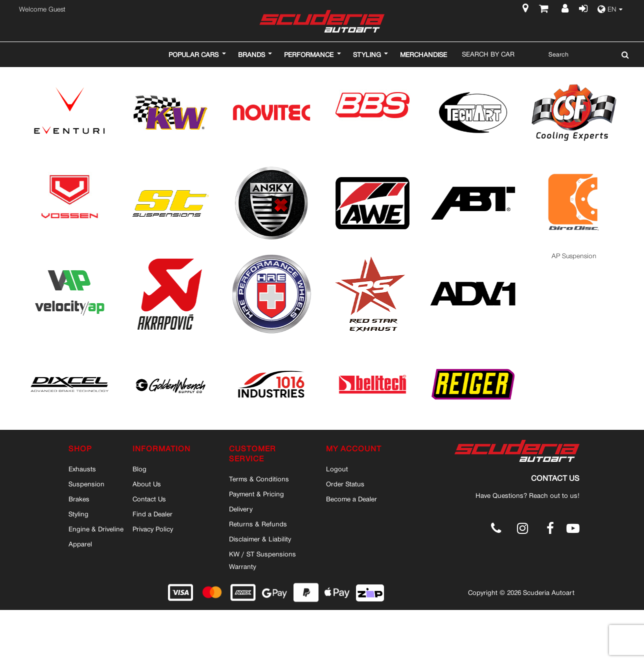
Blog (139, 469)
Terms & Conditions (259, 479)
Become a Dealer (351, 499)
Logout (337, 469)
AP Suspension (574, 256)
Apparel (80, 544)
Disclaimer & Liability (260, 539)
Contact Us (149, 499)
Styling (78, 514)
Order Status (345, 484)
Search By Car (488, 54)
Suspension (86, 484)
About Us (147, 484)
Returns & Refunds (258, 524)
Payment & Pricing (256, 494)
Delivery (241, 509)
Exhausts (82, 469)
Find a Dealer (152, 514)
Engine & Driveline (96, 529)
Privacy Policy (153, 529)
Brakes (79, 499)
